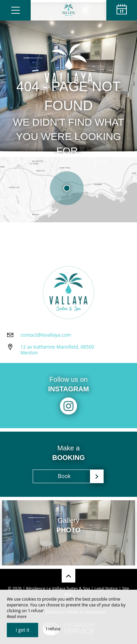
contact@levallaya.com (46, 335)
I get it (22, 630)
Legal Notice (106, 589)
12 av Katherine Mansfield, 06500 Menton (57, 350)
